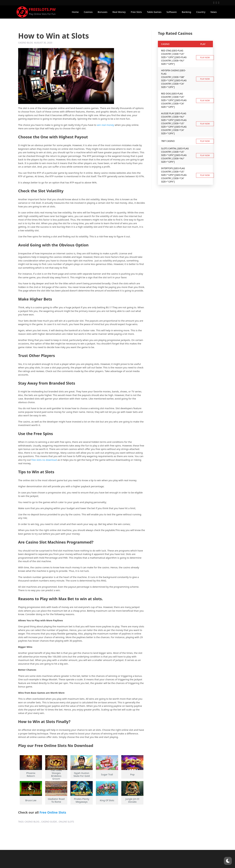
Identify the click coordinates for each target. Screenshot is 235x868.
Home (75, 12)
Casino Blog (26, 43)
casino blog (32, 822)
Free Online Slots (53, 812)
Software (172, 12)
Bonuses (102, 12)
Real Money (119, 12)
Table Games (154, 12)
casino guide (49, 822)
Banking (186, 12)
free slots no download (44, 460)
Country (201, 12)
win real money (106, 125)
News (214, 12)
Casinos (88, 12)
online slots (66, 822)
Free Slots (136, 12)
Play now (205, 58)
